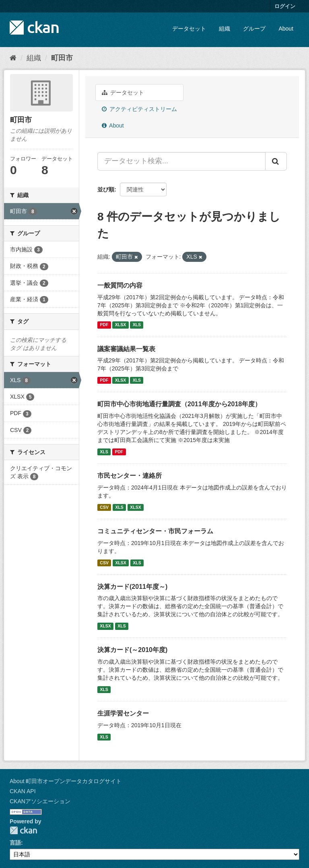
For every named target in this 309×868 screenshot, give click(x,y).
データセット (189, 29)
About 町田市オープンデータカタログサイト (66, 781)
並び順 (106, 189)
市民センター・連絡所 (130, 476)
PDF (104, 325)
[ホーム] (13, 58)
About (286, 29)
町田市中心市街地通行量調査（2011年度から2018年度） (179, 404)
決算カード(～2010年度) (132, 650)
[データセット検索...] (181, 161)
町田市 (62, 58)
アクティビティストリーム (139, 109)
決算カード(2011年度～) (132, 587)
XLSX (121, 325)
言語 (15, 843)
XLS (137, 325)
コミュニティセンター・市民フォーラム (155, 531)
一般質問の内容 (120, 285)
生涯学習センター (123, 713)
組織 (225, 29)
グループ (254, 29)
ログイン (285, 6)
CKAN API (23, 791)
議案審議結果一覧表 (126, 349)
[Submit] (276, 161)
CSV (104, 507)
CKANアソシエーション (40, 801)
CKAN (23, 830)
